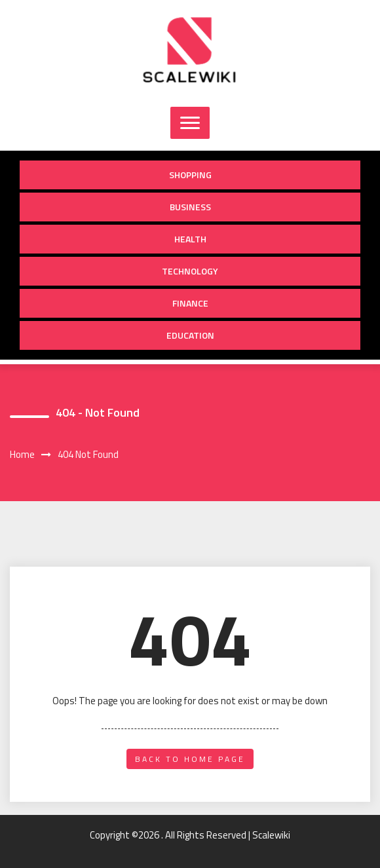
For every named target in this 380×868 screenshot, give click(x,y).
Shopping (190, 175)
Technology (190, 271)
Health (190, 239)
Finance (190, 303)
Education (190, 335)
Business (190, 207)
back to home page (190, 759)
